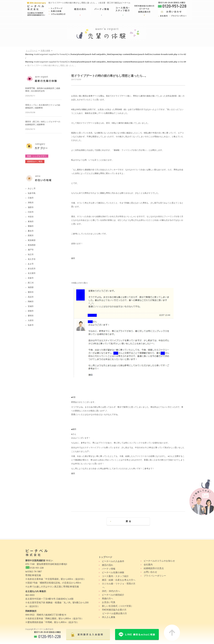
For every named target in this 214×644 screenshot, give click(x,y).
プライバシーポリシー (155, 576)
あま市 (31, 264)
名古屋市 (32, 273)
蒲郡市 (31, 207)
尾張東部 (32, 240)
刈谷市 (31, 212)
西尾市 (31, 236)
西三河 (31, 283)
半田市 (31, 217)
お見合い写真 (109, 602)
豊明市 (31, 316)
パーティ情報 (109, 569)
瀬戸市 (31, 250)
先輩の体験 (45, 51)
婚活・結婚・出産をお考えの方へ (119, 580)
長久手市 (32, 259)
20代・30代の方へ (111, 591)
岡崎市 (31, 302)
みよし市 (32, 188)
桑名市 (31, 231)
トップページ (32, 51)
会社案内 (148, 565)
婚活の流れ (108, 565)
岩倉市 (31, 278)
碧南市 (31, 311)
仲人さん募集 (109, 617)
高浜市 (31, 297)
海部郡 (31, 287)
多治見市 (32, 269)
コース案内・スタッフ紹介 (115, 576)
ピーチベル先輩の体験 (113, 572)
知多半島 (32, 193)
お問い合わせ (150, 572)
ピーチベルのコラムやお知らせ (159, 561)
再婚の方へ (108, 599)
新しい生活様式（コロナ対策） (118, 606)
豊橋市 (31, 226)
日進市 (31, 198)
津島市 (31, 203)
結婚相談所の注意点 (154, 568)
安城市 (31, 306)
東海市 (31, 221)
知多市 (31, 325)
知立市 (31, 254)
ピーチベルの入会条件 (113, 561)
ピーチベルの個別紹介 (113, 595)
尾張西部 (32, 245)
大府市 (31, 320)
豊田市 (31, 292)
